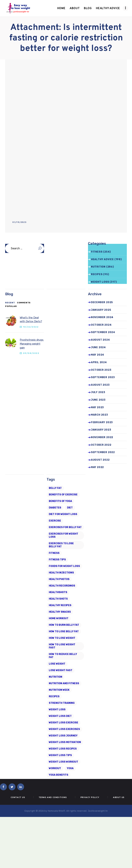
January (101, 310)
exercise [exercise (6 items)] (55, 521)
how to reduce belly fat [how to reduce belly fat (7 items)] (63, 656)
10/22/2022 (31, 327)
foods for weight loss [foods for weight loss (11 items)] (64, 566)
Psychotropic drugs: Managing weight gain (32, 344)
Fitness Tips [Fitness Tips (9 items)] (57, 560)
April (99, 362)
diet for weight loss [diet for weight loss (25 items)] (63, 514)
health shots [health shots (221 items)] (58, 599)
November (102, 317)
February (102, 422)
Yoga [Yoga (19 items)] (70, 768)
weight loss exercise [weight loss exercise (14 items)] (64, 723)
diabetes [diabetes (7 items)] (55, 508)
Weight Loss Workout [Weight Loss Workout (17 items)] (64, 762)
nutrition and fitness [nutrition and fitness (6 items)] (64, 683)
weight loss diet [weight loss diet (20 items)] (60, 716)
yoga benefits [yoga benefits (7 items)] (59, 775)
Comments (24, 303)
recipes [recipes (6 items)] (54, 696)
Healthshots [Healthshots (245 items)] (58, 592)
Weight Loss (100, 282)
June (98, 347)
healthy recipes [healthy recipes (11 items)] (60, 605)
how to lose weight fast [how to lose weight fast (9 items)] (62, 646)
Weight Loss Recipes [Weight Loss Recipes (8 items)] (63, 749)
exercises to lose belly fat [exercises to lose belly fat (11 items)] (61, 545)
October (101, 325)
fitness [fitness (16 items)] (54, 553)
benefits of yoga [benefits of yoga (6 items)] (60, 501)
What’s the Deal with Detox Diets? (31, 320)
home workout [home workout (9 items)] (59, 618)
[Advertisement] (66, 92)
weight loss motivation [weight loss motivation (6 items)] (65, 742)
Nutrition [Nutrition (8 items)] (56, 677)
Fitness (97, 252)
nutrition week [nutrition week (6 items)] (59, 690)
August (100, 340)
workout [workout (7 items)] (55, 768)
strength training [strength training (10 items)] (62, 703)
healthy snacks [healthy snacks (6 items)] (60, 612)
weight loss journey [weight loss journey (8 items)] (63, 736)
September (103, 332)
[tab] (10, 303)
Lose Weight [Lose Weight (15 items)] (57, 664)
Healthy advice (102, 259)
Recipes (97, 274)
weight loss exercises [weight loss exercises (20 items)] (64, 729)
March (99, 415)
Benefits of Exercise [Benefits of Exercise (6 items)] (63, 495)
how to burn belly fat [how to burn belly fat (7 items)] (64, 625)
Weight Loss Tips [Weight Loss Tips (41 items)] (60, 755)
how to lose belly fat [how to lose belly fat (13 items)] (64, 631)
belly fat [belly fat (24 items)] (55, 488)
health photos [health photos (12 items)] (59, 579)
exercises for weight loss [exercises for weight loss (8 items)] (64, 535)
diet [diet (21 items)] (70, 508)
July (98, 392)
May (98, 355)
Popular (11, 306)
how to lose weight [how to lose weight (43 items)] (62, 638)
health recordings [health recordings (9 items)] (62, 586)
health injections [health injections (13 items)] (61, 573)
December (102, 302)
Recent (10, 303)
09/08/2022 (31, 353)
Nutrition (98, 267)
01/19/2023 (19, 222)
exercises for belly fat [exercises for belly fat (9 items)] (65, 527)
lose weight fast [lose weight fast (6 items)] (61, 670)
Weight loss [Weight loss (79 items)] (57, 710)
